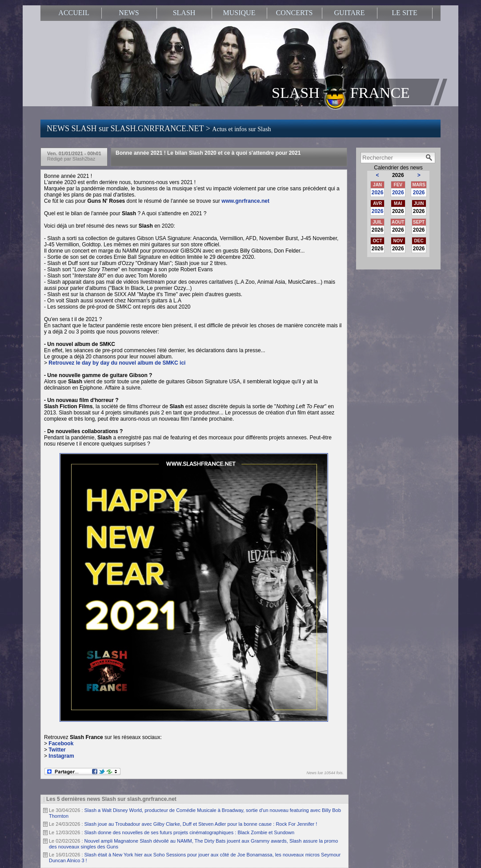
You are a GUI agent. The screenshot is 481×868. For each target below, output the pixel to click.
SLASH (184, 13)
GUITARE (350, 13)
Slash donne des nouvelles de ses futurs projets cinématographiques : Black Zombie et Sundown (190, 832)
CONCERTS (295, 13)
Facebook (61, 743)
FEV (398, 185)
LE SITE (404, 13)
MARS (419, 185)
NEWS (129, 13)
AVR (377, 203)
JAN (377, 185)
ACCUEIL (74, 13)
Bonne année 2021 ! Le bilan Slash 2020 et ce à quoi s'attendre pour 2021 (208, 153)
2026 (378, 193)
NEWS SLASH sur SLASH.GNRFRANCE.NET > (159, 129)
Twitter (57, 750)
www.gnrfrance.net (245, 201)
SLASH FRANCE (341, 92)
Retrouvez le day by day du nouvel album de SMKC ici (117, 363)
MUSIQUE (239, 13)
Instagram (61, 756)
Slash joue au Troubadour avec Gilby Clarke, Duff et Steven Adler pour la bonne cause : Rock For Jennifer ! (201, 824)
